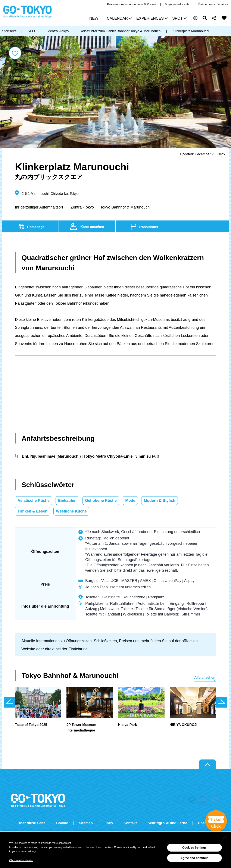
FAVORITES (224, 18)
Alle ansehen (205, 678)
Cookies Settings (194, 847)
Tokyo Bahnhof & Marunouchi (125, 207)
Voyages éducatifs (177, 4)
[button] (119, 19)
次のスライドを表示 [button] (221, 702)
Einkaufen (67, 501)
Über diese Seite (32, 823)
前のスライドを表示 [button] (10, 702)
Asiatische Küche (34, 501)
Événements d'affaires (213, 4)
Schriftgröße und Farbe (167, 823)
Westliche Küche (71, 511)
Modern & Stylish (160, 501)
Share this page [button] (214, 18)
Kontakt (130, 823)
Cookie (62, 823)
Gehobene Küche (101, 501)
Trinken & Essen (32, 511)
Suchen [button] (205, 18)
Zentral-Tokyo (82, 207)
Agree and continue (194, 858)
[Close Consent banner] (225, 837)
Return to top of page (207, 764)
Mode (130, 501)
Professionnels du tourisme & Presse (132, 4)
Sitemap (86, 823)
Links (108, 823)
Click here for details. (21, 860)
